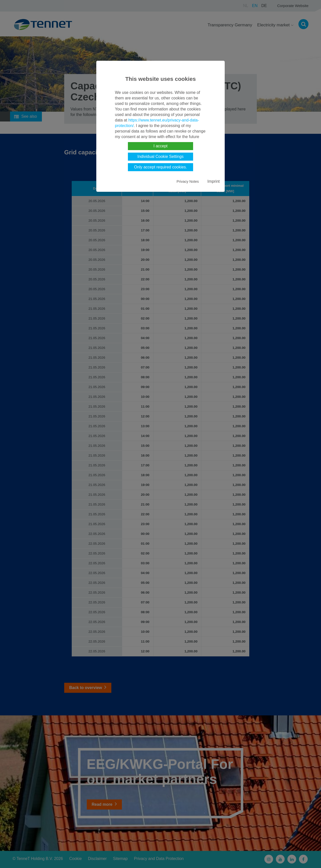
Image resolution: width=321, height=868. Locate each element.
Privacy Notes (188, 181)
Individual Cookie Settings (160, 157)
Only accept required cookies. (161, 167)
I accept (160, 146)
